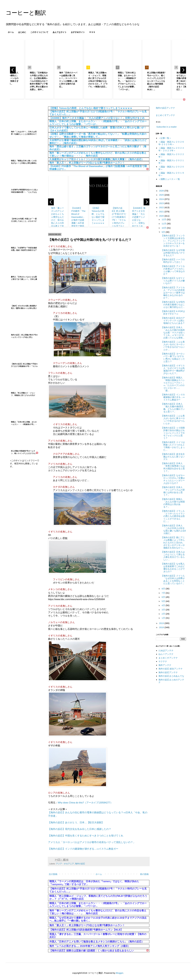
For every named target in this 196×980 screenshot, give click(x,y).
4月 (164, 605)
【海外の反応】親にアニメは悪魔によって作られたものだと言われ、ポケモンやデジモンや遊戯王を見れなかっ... (173, 543)
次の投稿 (53, 874)
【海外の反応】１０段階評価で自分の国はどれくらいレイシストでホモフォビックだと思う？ (173, 433)
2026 (162, 191)
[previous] (13, 70)
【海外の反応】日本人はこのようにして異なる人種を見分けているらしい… (173, 556)
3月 (164, 610)
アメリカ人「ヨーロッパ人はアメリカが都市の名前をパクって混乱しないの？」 (92, 842)
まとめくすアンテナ (165, 115)
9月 (164, 232)
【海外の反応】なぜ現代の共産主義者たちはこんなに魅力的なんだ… (173, 304)
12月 (164, 219)
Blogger (120, 973)
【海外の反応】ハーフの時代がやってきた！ (173, 261)
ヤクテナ (163, 661)
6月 (164, 597)
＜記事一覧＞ (165, 138)
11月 (164, 224)
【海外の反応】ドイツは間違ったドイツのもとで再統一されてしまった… (173, 446)
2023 (162, 203)
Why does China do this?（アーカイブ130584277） (85, 803)
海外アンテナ (165, 665)
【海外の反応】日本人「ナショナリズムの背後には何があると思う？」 (173, 491)
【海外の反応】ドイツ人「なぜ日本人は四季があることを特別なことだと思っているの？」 (173, 580)
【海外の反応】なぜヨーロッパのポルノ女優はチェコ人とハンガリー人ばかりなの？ (173, 479)
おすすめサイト (78, 32)
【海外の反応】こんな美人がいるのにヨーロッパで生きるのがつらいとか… (173, 346)
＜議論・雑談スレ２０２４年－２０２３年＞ (171, 149)
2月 (164, 614)
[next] (183, 70)
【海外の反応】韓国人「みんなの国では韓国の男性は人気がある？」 (173, 503)
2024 (162, 199)
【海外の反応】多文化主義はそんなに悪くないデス (173, 457)
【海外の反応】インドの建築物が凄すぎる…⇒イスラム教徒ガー (83, 849)
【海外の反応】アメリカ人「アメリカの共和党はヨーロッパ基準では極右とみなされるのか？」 (173, 293)
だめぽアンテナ (166, 650)
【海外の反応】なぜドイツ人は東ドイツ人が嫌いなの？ (173, 281)
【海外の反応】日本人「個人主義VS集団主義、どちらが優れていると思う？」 (173, 408)
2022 (162, 207)
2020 (162, 216)
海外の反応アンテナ (165, 108)
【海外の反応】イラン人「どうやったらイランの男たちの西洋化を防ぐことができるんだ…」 (173, 516)
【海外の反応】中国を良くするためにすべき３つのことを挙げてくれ (86, 836)
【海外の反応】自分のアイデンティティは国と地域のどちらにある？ (173, 320)
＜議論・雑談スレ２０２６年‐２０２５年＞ (171, 143)
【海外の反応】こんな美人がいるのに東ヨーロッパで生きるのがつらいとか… (173, 420)
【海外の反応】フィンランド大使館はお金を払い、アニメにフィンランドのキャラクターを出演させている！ (173, 241)
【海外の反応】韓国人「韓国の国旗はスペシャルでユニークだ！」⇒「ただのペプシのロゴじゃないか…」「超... (173, 384)
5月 (164, 601)
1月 (164, 618)
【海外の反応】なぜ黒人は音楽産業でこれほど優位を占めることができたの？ (173, 568)
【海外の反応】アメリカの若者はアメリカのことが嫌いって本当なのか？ (173, 270)
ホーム (11, 32)
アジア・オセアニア (65, 864)
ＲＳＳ (92, 32)
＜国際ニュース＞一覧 (169, 179)
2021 (162, 212)
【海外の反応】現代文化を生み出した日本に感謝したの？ (80, 829)
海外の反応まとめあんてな (171, 676)
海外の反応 (80, 864)
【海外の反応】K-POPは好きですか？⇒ (173, 312)
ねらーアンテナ (166, 654)
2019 (162, 623)
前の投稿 (144, 874)
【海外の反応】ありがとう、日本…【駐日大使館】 (76, 822)
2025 (162, 195)
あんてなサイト (60, 32)
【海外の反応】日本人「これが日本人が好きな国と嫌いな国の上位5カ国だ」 (174, 529)
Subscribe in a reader (167, 127)
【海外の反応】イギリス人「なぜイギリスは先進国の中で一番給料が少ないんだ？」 (173, 369)
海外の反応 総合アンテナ (171, 669)
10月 (164, 228)
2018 (162, 627)
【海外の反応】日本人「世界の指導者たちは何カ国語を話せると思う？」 (173, 467)
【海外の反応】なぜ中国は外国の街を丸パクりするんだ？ (173, 253)
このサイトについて (39, 32)
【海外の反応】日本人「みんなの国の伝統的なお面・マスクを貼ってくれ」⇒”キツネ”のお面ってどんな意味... (173, 333)
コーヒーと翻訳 (26, 13)
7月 (164, 593)
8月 (164, 589)
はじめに (22, 32)
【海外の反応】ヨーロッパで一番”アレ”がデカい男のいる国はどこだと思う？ (173, 358)
